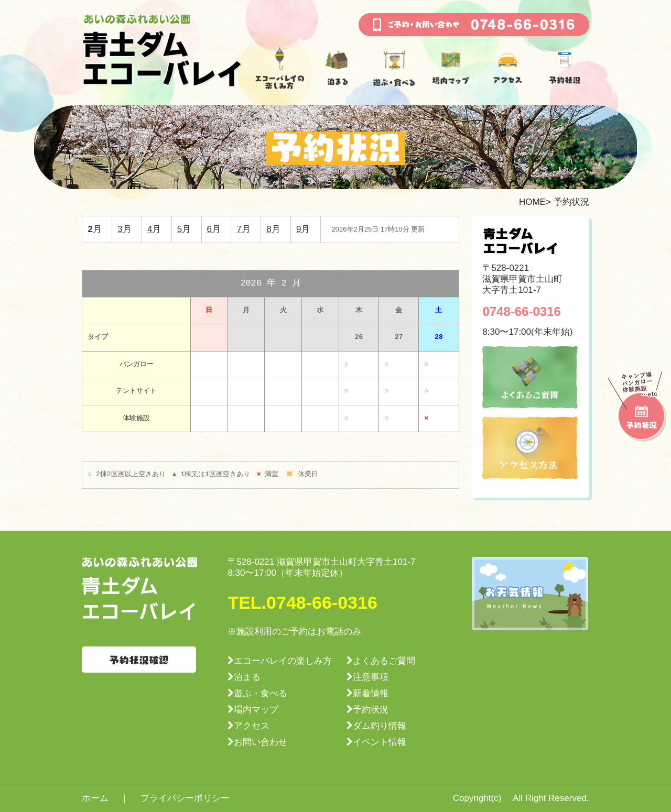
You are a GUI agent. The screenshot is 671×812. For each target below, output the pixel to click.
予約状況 (371, 710)
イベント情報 (380, 742)
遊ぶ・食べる (261, 693)
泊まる (247, 677)
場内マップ (256, 710)
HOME (532, 202)
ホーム (95, 798)
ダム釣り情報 (380, 726)
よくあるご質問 (384, 661)
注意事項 (371, 677)
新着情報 (371, 693)
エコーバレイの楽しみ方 (283, 661)
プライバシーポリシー (185, 798)
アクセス (252, 726)
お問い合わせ (261, 742)
